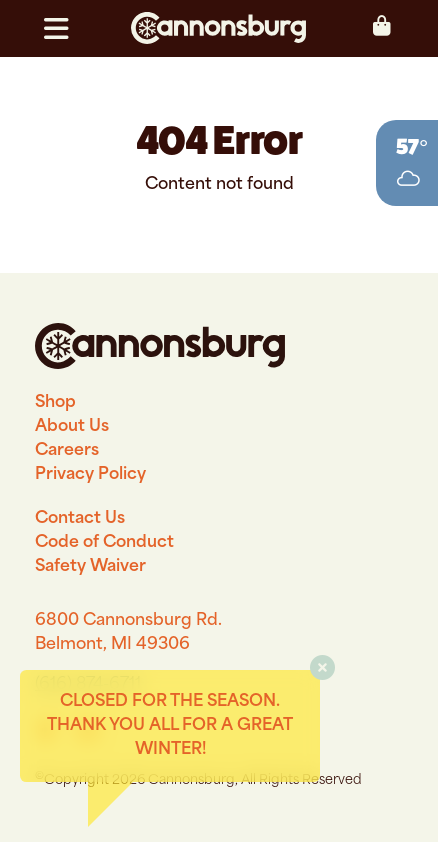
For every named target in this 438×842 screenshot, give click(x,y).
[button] (64, 29)
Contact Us (80, 519)
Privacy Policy (90, 475)
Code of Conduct (104, 543)
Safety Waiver (90, 567)
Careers (67, 451)
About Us (72, 427)
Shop (55, 403)
